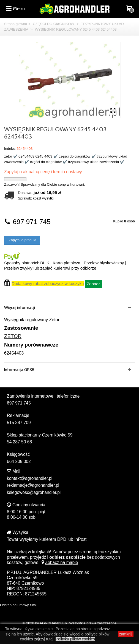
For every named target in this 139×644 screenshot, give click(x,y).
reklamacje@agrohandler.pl (33, 485)
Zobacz (94, 284)
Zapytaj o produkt (22, 240)
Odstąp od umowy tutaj (18, 605)
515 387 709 (19, 423)
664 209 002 (19, 461)
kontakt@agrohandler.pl (30, 478)
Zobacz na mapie (59, 562)
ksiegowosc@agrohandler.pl (34, 492)
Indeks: (10, 149)
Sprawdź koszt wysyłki (36, 198)
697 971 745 (27, 222)
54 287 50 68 (19, 442)
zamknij (126, 634)
